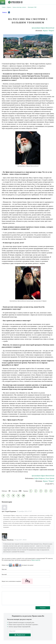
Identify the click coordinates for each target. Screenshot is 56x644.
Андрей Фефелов (39, 478)
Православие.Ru (36, 560)
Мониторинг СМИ (32, 7)
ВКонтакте (10, 565)
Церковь (9, 7)
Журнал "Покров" (49, 31)
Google (20, 565)
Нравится (5, 12)
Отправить (43, 608)
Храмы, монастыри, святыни (19, 7)
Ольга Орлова (50, 478)
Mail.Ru (17, 565)
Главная (4, 7)
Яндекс (14, 565)
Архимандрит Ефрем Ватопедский (43, 28)
